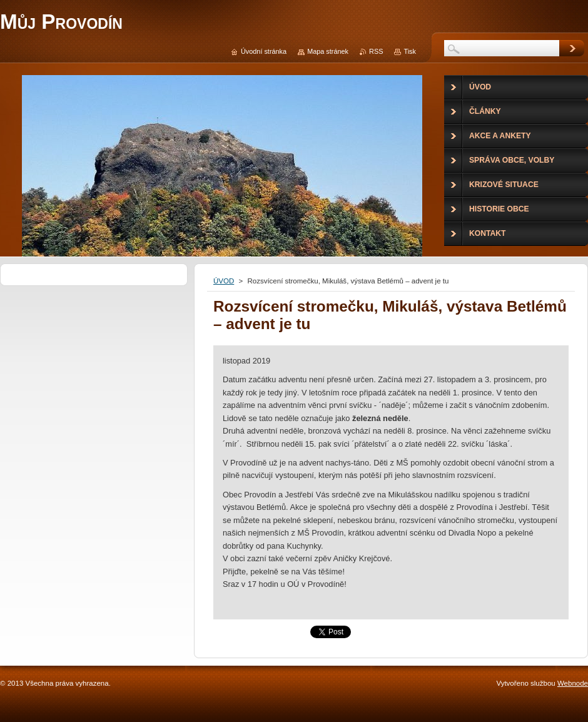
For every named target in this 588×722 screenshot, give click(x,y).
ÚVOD (224, 281)
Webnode (573, 683)
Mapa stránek (328, 51)
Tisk (410, 51)
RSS (376, 51)
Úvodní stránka (264, 51)
